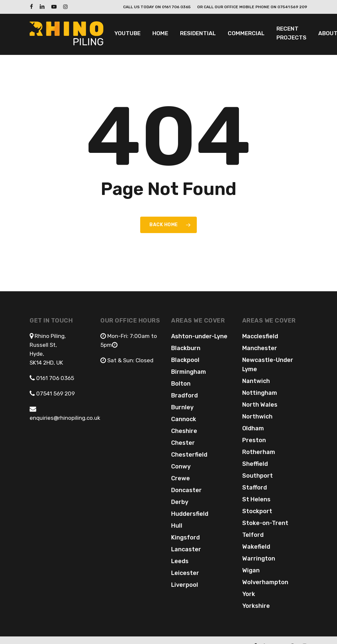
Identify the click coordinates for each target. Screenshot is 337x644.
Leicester (185, 573)
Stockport (257, 511)
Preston (254, 440)
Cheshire (184, 431)
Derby (180, 502)
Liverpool (185, 585)
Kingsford (185, 537)
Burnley (182, 407)
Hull (177, 526)
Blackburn (186, 348)
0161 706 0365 (55, 378)
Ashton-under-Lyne (199, 336)
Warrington (259, 559)
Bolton (181, 384)
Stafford (255, 488)
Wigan (251, 570)
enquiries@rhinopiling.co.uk (65, 418)
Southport (258, 476)
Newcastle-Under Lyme (268, 365)
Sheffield (255, 464)
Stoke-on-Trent (265, 523)
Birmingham (189, 372)
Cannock (184, 419)
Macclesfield (260, 336)
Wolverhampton (265, 582)
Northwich (257, 417)
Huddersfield (190, 514)
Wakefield (256, 547)
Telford (253, 535)
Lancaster (186, 549)
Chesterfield (189, 455)
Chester (183, 443)
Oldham (253, 428)
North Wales (260, 405)
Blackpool (185, 360)
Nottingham (260, 393)
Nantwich (256, 381)
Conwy (181, 466)
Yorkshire (256, 606)
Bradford (184, 395)
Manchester (260, 348)
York (249, 594)
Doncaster (186, 490)
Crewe (181, 478)
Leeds (180, 561)
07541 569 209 (55, 394)
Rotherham (259, 452)
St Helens (256, 499)
